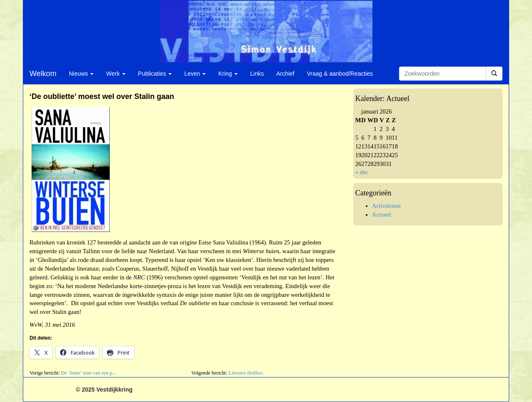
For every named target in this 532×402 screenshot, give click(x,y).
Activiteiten (386, 206)
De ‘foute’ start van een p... (89, 373)
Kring (228, 74)
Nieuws (81, 74)
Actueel (382, 215)
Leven (195, 74)
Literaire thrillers (246, 373)
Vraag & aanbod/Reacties (340, 74)
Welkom (43, 74)
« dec (362, 172)
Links (257, 74)
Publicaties (155, 74)
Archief (286, 74)
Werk (116, 74)
